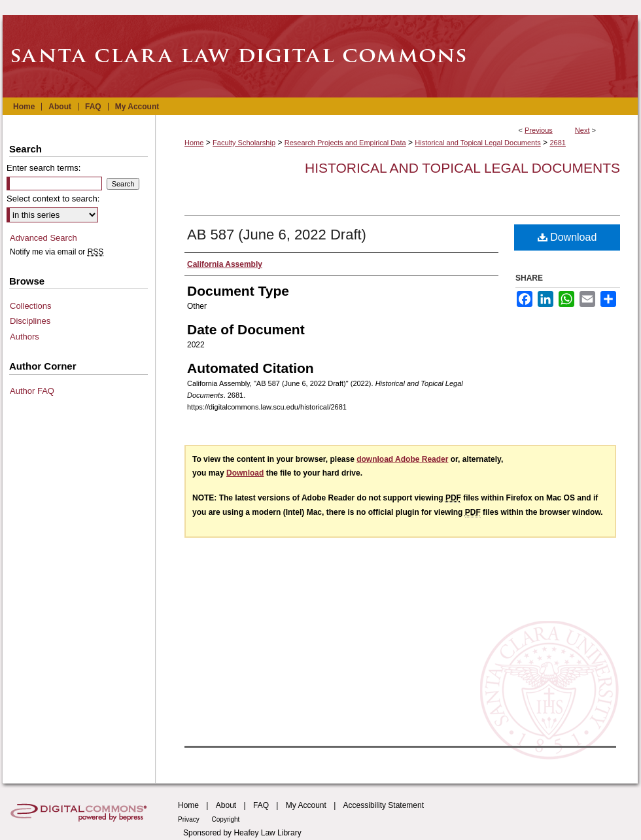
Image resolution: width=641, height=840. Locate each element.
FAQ (261, 805)
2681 (557, 143)
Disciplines (30, 321)
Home (194, 143)
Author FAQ (32, 391)
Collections (31, 306)
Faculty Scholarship (244, 143)
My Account (306, 805)
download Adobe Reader (402, 459)
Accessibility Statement (384, 805)
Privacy (190, 819)
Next (582, 130)
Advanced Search (43, 238)
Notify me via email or (57, 252)
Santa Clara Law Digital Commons (320, 56)
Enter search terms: (43, 168)
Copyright (226, 819)
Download (567, 237)
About (226, 805)
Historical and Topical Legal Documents (477, 143)
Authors (25, 337)
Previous (539, 130)
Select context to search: (53, 199)
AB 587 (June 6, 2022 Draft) (277, 235)
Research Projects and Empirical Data (345, 143)
